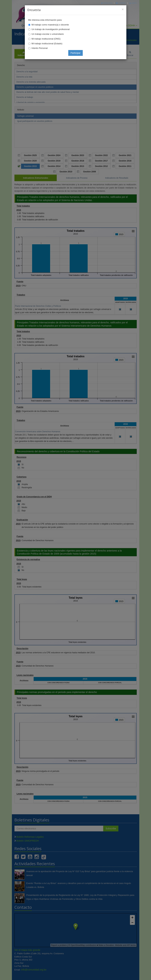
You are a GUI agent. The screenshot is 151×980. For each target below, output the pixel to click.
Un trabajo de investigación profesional (51, 29)
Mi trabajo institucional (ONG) (46, 39)
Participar (75, 53)
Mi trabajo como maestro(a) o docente (50, 25)
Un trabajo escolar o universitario (48, 34)
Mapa (133, 3)
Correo (121, 3)
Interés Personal (40, 48)
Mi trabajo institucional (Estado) (47, 44)
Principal (107, 3)
